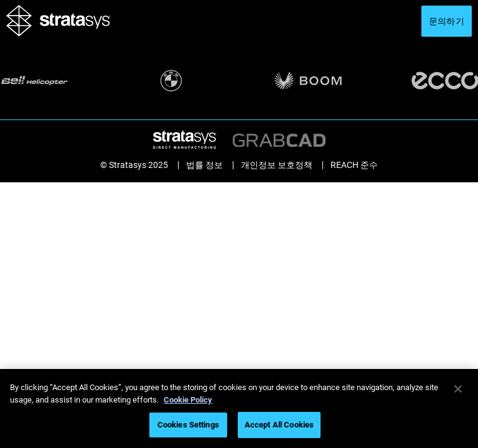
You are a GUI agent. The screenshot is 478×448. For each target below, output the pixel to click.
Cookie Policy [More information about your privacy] (188, 400)
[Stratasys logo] (59, 33)
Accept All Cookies (279, 425)
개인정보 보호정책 (277, 165)
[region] (239, 408)
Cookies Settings (188, 425)
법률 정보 (204, 165)
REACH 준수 (354, 165)
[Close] (458, 389)
